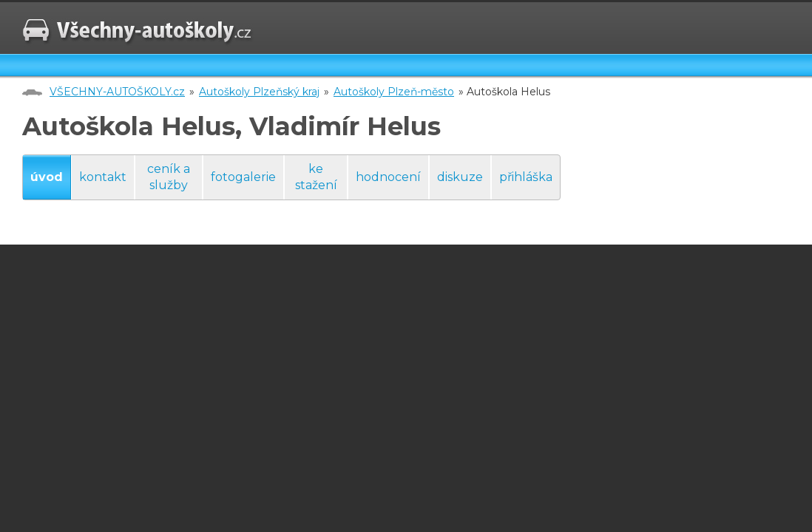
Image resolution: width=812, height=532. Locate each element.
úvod (47, 177)
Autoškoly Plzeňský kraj (259, 92)
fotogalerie (243, 177)
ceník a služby (169, 177)
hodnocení (388, 177)
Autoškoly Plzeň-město (394, 92)
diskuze (460, 177)
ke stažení (316, 177)
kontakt (103, 177)
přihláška (526, 177)
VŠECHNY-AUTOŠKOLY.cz (117, 92)
